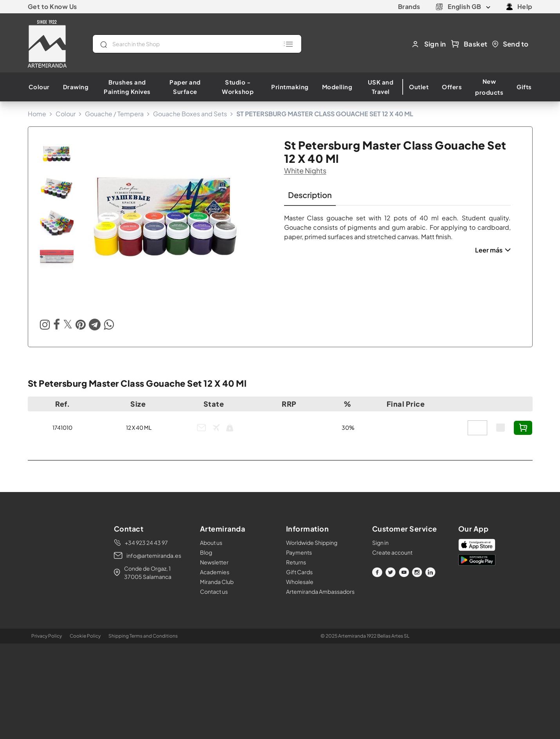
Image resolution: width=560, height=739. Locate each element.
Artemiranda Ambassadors (320, 591)
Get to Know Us (52, 6)
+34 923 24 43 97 (146, 543)
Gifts (524, 87)
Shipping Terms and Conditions (143, 636)
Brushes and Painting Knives (127, 87)
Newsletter (214, 562)
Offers (452, 87)
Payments (299, 552)
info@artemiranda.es (154, 555)
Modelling (337, 87)
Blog (206, 552)
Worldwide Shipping (312, 543)
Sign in (380, 543)
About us (211, 543)
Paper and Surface (185, 87)
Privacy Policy (47, 636)
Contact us (214, 591)
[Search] (197, 44)
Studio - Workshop (238, 87)
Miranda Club (217, 582)
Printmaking (290, 87)
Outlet (419, 87)
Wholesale (300, 582)
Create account (392, 552)
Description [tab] (310, 195)
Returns (296, 562)
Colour (39, 87)
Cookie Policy (85, 636)
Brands (409, 6)
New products (489, 87)
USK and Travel (381, 87)
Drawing (76, 87)
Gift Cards (299, 572)
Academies (215, 572)
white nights (305, 170)
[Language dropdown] (469, 7)
